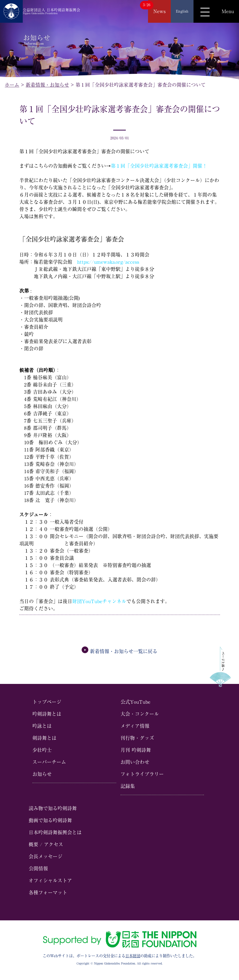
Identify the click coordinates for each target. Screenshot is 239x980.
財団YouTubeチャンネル (99, 601)
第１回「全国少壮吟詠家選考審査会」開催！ (159, 166)
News (160, 11)
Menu (228, 11)
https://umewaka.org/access (108, 262)
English (182, 11)
